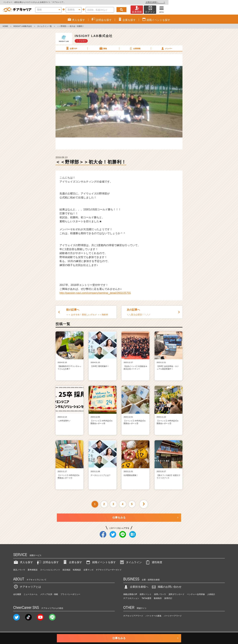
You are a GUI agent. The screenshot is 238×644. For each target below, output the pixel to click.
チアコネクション (131, 598)
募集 (103, 48)
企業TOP (71, 48)
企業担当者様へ (225, 2)
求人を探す (23, 562)
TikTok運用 (146, 598)
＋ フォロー (81, 41)
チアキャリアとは (27, 587)
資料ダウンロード (177, 594)
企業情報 (135, 48)
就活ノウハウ (19, 570)
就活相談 (66, 570)
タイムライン (131, 562)
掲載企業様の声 (130, 594)
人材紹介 (211, 594)
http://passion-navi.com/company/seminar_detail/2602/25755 (95, 293)
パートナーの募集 (154, 616)
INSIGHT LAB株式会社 (23, 26)
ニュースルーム (31, 594)
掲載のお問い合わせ (166, 587)
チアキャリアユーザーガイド (109, 570)
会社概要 (17, 594)
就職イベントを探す (101, 562)
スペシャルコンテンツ (50, 570)
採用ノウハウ (160, 594)
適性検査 (154, 562)
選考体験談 (33, 570)
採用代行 (168, 598)
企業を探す (72, 562)
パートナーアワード (173, 616)
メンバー (166, 48)
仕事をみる (119, 518)
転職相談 (77, 570)
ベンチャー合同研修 (196, 594)
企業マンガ (88, 570)
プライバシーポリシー (70, 594)
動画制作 (158, 598)
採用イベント (146, 594)
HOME (5, 26)
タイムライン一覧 (44, 26)
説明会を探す (48, 562)
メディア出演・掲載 (49, 594)
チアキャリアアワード (133, 616)
